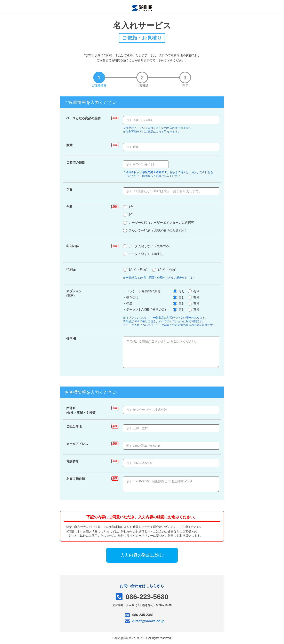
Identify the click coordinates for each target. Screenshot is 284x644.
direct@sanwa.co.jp (148, 621)
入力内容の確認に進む (142, 555)
